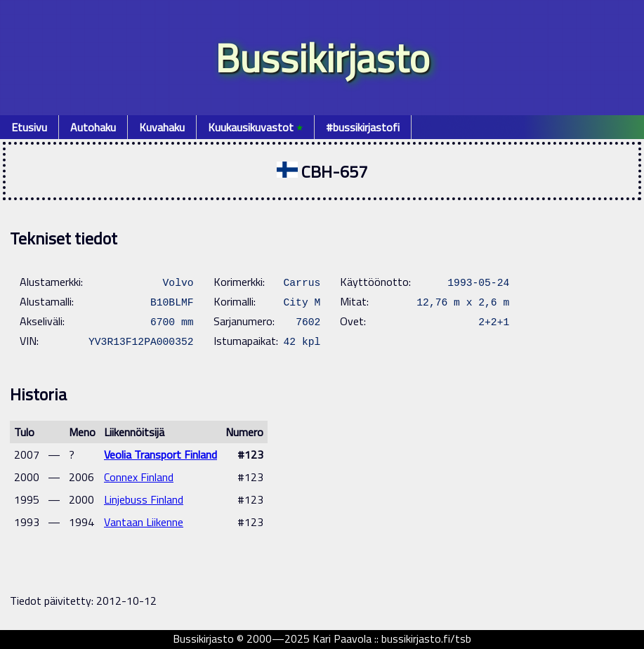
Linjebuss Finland (144, 499)
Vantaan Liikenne (144, 522)
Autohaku (93, 127)
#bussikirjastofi (363, 127)
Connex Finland (139, 477)
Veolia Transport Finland (160, 454)
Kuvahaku (162, 127)
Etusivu (29, 127)
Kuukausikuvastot (255, 127)
